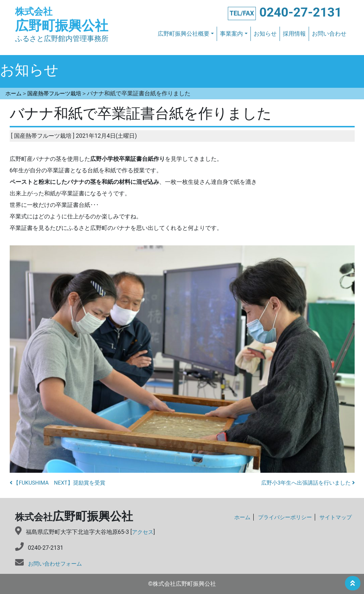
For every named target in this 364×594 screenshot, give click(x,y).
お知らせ (265, 34)
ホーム (236, 518)
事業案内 (231, 34)
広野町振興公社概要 (184, 34)
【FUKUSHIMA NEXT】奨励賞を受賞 (61, 483)
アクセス (143, 532)
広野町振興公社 (65, 20)
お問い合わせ (329, 34)
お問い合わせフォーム (57, 564)
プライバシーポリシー (281, 518)
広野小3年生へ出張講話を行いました (305, 483)
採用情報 (294, 34)
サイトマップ (335, 518)
